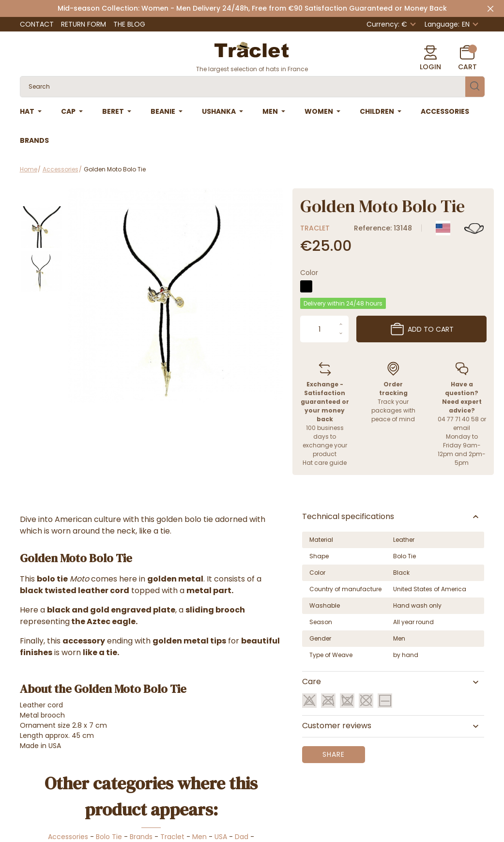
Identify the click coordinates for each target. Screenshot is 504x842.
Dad (242, 837)
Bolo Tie (109, 837)
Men (199, 837)
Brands (141, 837)
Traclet (315, 228)
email (462, 428)
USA (221, 837)
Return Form (84, 24)
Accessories (68, 837)
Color (309, 273)
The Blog (129, 24)
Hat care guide (325, 463)
